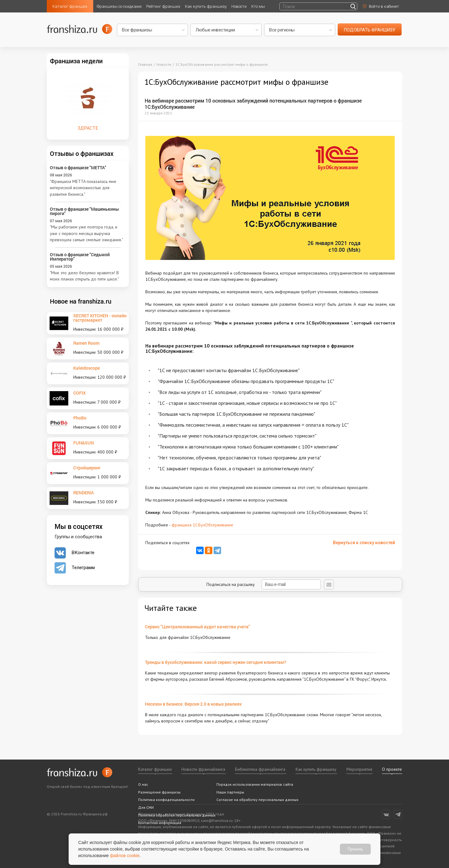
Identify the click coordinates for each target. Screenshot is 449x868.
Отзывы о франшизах (82, 153)
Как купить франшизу (206, 6)
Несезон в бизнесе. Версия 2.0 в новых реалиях (193, 704)
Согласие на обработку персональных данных (257, 800)
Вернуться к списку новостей (364, 543)
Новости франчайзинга (203, 769)
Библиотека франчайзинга (260, 769)
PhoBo (80, 418)
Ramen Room (86, 343)
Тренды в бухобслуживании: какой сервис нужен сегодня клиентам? (216, 662)
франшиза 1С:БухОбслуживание (202, 525)
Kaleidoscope (87, 368)
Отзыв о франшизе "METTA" (78, 168)
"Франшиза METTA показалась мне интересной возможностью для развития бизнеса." (83, 188)
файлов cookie (125, 856)
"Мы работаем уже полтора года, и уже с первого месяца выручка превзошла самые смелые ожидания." (86, 233)
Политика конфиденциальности (166, 800)
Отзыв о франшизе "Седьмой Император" (80, 257)
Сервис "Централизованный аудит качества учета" (198, 627)
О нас (143, 784)
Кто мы (258, 6)
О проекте (392, 769)
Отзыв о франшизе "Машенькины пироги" (84, 211)
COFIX (80, 393)
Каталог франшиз (70, 6)
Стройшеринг (87, 468)
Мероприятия (359, 769)
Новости (239, 6)
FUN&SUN (84, 443)
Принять (355, 849)
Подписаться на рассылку (264, 584)
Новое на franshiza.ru (81, 301)
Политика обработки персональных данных (177, 815)
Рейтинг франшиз (163, 6)
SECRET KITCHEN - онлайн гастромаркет (100, 318)
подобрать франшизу (370, 30)
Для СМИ (146, 807)
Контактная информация (160, 823)
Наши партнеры (230, 792)
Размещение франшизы (159, 792)
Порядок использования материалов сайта (255, 784)
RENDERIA (84, 493)
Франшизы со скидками (119, 6)
